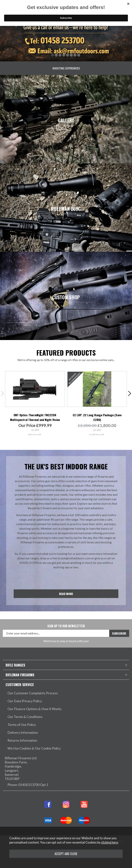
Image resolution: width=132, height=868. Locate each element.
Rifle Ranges (15, 665)
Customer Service (20, 684)
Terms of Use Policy (22, 725)
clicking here (109, 842)
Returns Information (22, 740)
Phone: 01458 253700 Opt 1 (28, 785)
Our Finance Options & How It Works (34, 709)
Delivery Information (23, 733)
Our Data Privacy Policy (25, 701)
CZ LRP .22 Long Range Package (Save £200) (97, 417)
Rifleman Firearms (20, 675)
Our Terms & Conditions (25, 717)
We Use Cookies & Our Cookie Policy (34, 748)
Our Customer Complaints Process (33, 693)
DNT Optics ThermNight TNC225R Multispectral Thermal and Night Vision (35, 417)
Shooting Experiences (66, 68)
